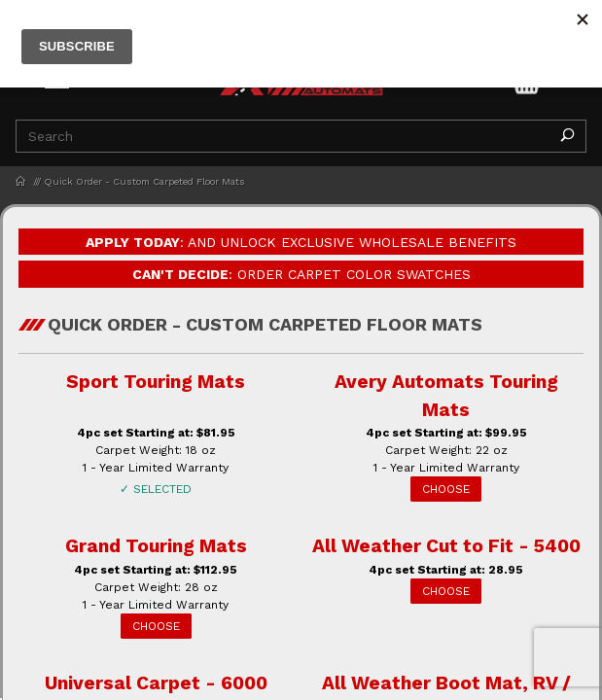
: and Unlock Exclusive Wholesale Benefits (301, 242)
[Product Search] (283, 136)
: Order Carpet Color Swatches (301, 274)
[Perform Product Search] (567, 136)
